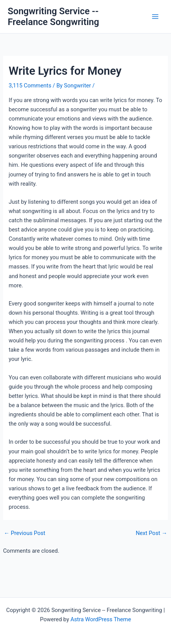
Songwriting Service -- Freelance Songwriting (53, 17)
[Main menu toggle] (155, 17)
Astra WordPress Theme (101, 619)
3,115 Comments (30, 86)
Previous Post (25, 533)
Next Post (151, 533)
